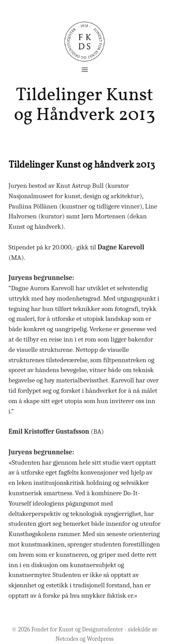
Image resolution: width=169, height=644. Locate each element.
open (85, 70)
